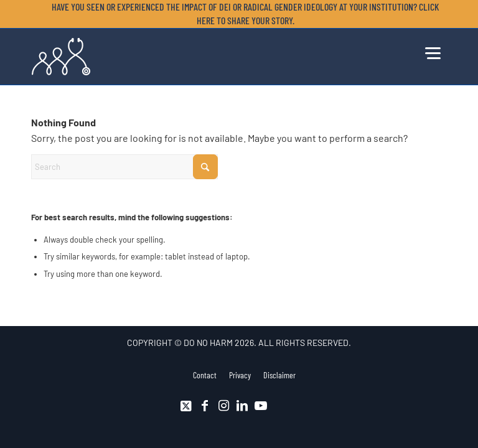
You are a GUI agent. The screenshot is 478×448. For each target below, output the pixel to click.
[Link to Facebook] (205, 406)
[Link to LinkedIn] (242, 406)
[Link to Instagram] (223, 406)
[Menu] (433, 52)
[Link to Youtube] (261, 406)
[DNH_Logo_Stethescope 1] (61, 57)
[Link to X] (186, 406)
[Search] (124, 167)
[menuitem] (242, 14)
